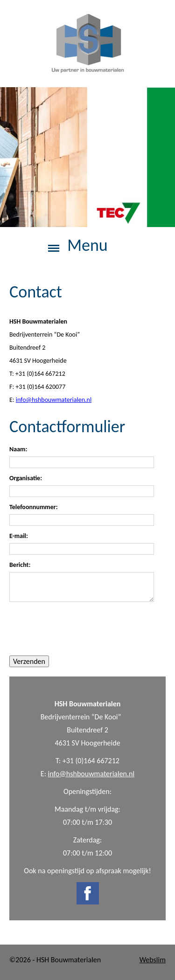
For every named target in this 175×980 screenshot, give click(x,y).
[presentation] (80, 628)
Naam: (18, 450)
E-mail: (19, 536)
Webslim (153, 960)
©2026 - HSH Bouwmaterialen (55, 960)
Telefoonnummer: (34, 507)
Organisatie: (26, 479)
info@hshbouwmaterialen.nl (91, 774)
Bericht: (20, 565)
